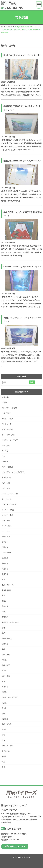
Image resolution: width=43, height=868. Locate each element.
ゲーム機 (5, 462)
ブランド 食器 (7, 515)
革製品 (4, 756)
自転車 (4, 692)
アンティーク (7, 424)
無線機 (4, 660)
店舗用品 (5, 606)
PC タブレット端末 (9, 408)
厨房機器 (5, 569)
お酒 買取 (6, 445)
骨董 (3, 762)
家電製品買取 (7, 590)
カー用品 (5, 451)
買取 (3, 714)
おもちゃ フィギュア (10, 440)
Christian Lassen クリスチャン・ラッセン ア (22, 267)
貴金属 (4, 708)
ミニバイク (6, 531)
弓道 (3, 612)
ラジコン (5, 542)
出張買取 (5, 563)
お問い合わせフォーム (15, 846)
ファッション (7, 499)
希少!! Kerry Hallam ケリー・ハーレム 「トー (22, 55)
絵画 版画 (6, 676)
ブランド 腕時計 (8, 510)
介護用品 (5, 547)
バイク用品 (6, 488)
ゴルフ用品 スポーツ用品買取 (13, 472)
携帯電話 (5, 617)
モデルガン (6, 537)
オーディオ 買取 (8, 435)
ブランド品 (6, 520)
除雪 (3, 735)
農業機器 (5, 719)
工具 (3, 596)
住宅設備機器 (7, 553)
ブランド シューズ (9, 504)
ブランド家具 (7, 526)
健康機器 (5, 558)
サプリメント (7, 478)
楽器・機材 (6, 655)
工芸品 (4, 601)
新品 (3, 633)
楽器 (3, 649)
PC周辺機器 (6, 413)
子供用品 (5, 574)
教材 (3, 628)
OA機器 (4, 403)
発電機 (4, 671)
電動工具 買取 (7, 746)
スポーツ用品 (7, 483)
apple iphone (6, 397)
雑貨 (3, 740)
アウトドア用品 (7, 419)
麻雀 (3, 767)
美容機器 (5, 687)
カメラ (4, 456)
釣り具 (4, 730)
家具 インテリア (8, 585)
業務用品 (5, 644)
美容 (3, 681)
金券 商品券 (7, 724)
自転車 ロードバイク (11, 697)
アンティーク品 (7, 429)
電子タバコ (6, 751)
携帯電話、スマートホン (11, 622)
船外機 (4, 703)
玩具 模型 (6, 665)
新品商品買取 (7, 638)
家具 (3, 579)
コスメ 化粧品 (7, 467)
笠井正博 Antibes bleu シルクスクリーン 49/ (22, 161)
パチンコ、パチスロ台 (10, 494)
